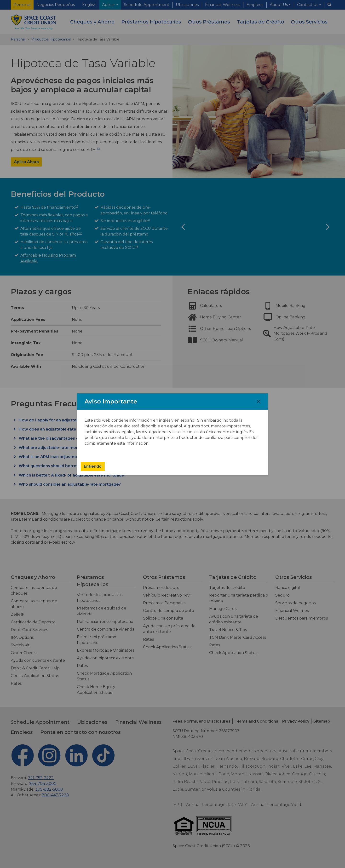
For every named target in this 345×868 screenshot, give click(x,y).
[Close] (259, 402)
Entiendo (93, 466)
